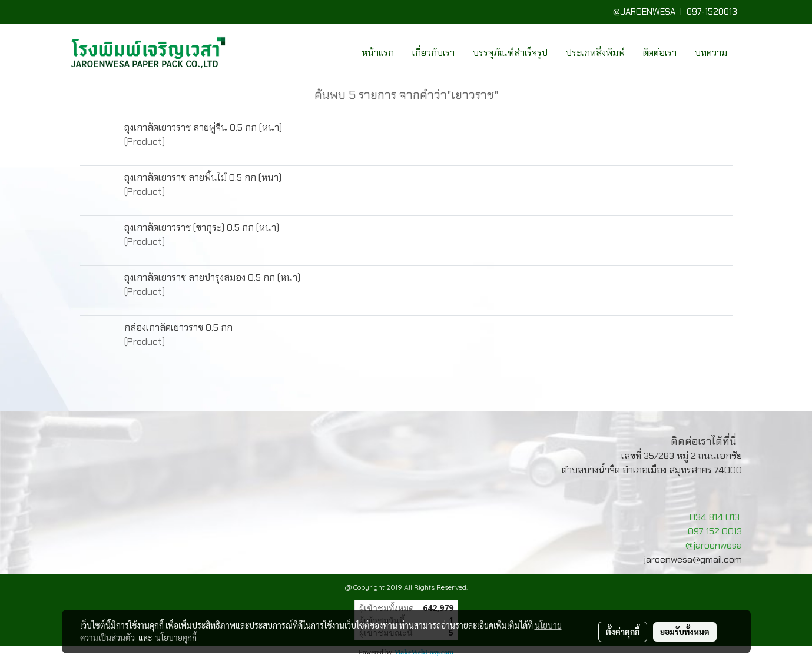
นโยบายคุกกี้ (176, 637)
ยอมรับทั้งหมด (685, 632)
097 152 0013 (715, 531)
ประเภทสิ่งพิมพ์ (595, 53)
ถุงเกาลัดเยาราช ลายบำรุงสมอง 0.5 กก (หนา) (212, 278)
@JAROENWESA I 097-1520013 (677, 12)
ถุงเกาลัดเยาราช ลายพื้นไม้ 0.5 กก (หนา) (203, 177)
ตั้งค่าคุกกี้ (623, 632)
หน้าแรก (378, 53)
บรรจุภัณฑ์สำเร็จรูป (510, 53)
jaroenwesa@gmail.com (693, 559)
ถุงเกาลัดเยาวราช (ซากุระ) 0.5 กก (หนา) (202, 227)
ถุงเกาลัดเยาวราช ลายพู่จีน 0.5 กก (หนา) (203, 127)
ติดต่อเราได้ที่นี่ (704, 441)
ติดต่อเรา (660, 53)
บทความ (711, 53)
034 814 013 (715, 517)
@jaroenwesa (714, 545)
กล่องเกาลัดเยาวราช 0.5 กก (178, 328)
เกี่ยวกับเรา (433, 53)
